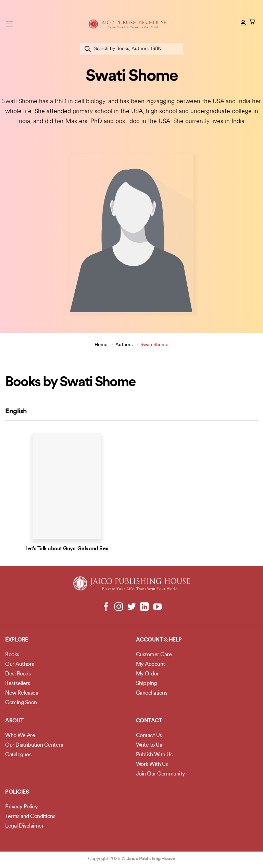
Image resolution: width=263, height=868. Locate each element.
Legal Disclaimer (24, 826)
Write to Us (149, 745)
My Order (147, 674)
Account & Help (159, 640)
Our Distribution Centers (34, 745)
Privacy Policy (21, 807)
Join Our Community (161, 774)
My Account (151, 664)
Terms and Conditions (30, 817)
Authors (124, 345)
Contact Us (149, 736)
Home (101, 345)
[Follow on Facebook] (106, 607)
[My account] (243, 23)
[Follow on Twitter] (132, 607)
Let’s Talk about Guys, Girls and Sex (67, 549)
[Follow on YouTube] (157, 607)
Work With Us (152, 765)
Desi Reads (18, 674)
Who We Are (20, 736)
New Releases (21, 693)
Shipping (146, 684)
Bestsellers (18, 684)
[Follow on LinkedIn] (144, 607)
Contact (149, 721)
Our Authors (20, 664)
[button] (9, 24)
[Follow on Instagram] (119, 607)
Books (12, 655)
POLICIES (17, 792)
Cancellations (152, 693)
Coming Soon (21, 703)
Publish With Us (154, 755)
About (14, 721)
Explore (17, 640)
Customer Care (154, 655)
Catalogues (18, 755)
